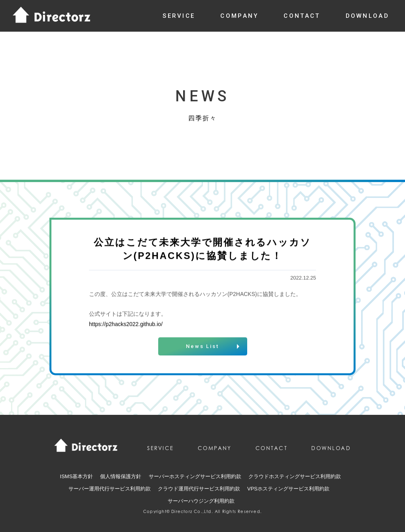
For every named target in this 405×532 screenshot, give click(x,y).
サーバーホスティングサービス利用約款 (195, 476)
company (239, 16)
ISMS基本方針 (77, 476)
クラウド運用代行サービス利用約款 (199, 489)
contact (302, 16)
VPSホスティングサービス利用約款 (288, 489)
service (179, 16)
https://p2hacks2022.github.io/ (126, 325)
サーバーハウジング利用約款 (201, 501)
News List (202, 347)
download (367, 16)
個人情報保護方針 (121, 476)
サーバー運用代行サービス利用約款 (110, 489)
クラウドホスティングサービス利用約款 (295, 476)
